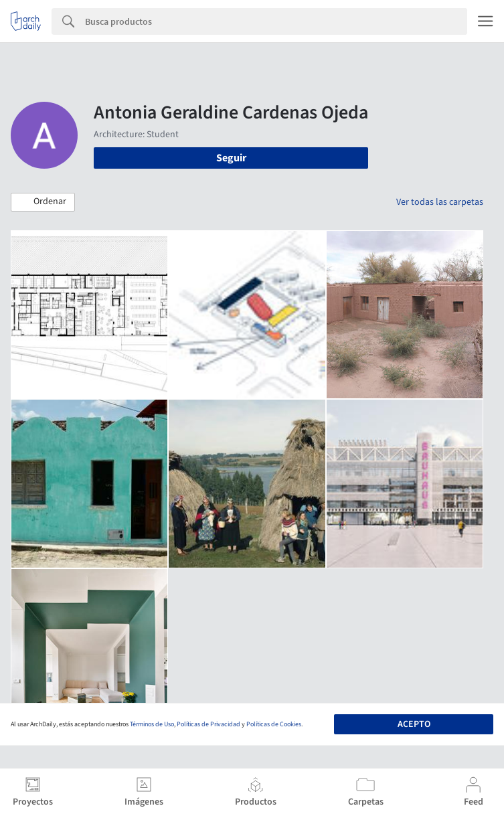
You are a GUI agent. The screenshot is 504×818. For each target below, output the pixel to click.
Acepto (414, 724)
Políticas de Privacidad (208, 724)
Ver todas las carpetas (440, 202)
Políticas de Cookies (274, 724)
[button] (43, 202)
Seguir (231, 158)
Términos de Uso (152, 724)
